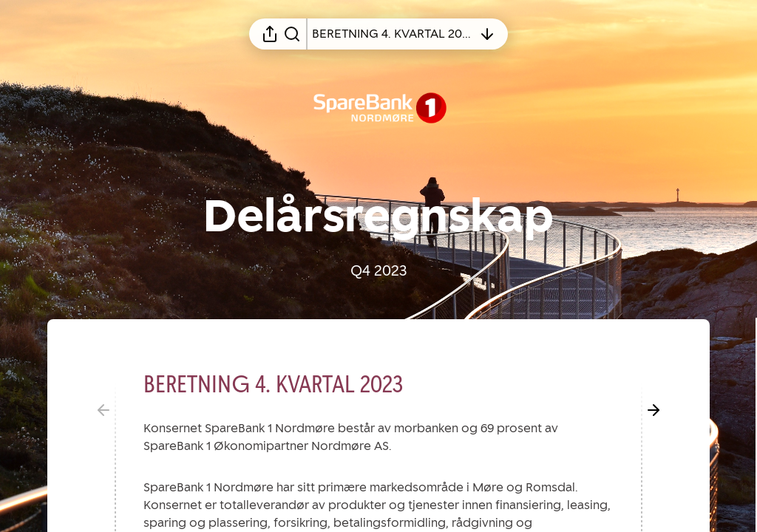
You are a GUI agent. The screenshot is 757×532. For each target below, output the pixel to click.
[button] (285, 384)
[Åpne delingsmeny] (270, 34)
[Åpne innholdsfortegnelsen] (393, 34)
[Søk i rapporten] (292, 34)
